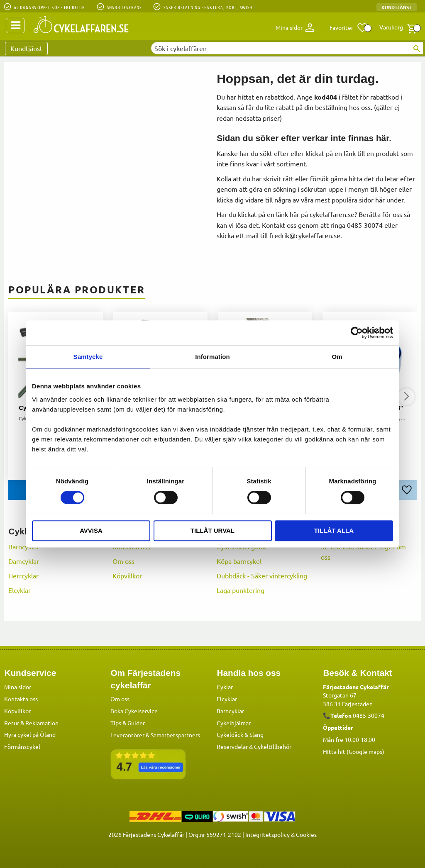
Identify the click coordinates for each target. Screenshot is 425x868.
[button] (349, 28)
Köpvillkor (127, 575)
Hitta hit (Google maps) (354, 751)
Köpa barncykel (239, 561)
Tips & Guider (128, 722)
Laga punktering (241, 590)
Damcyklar (24, 561)
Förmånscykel (22, 746)
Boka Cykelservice (134, 710)
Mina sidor (18, 686)
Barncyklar (24, 546)
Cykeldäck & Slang (240, 734)
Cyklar (225, 686)
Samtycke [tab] (88, 357)
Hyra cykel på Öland (30, 734)
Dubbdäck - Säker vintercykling (262, 575)
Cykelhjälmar (234, 722)
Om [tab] (337, 357)
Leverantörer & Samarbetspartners (155, 734)
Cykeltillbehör (273, 746)
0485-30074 (369, 715)
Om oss (123, 561)
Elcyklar (20, 590)
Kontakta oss (21, 698)
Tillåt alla (334, 530)
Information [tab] (212, 357)
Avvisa (91, 530)
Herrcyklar (23, 575)
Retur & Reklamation (31, 722)
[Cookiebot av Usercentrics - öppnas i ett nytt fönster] (357, 333)
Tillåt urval (212, 530)
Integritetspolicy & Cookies (281, 834)
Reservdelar (232, 746)
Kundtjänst (397, 7)
